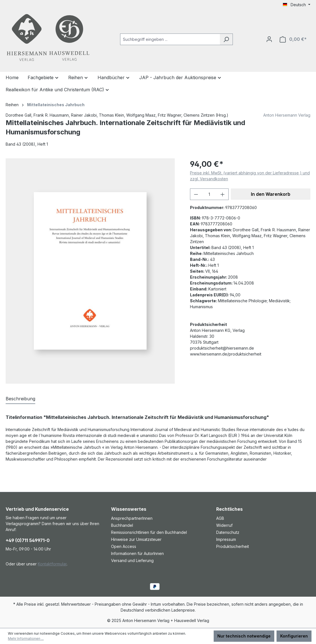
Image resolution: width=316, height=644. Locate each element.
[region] (92, 271)
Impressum (226, 539)
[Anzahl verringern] (196, 194)
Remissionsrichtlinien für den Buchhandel (149, 532)
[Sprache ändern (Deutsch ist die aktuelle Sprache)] (297, 5)
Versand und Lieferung (132, 560)
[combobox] (170, 39)
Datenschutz (228, 532)
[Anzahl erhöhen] (223, 194)
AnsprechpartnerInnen (132, 518)
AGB (220, 518)
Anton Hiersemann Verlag (287, 115)
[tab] (20, 399)
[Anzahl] (209, 194)
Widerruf (224, 525)
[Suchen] (226, 39)
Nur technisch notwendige (244, 636)
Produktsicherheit (233, 546)
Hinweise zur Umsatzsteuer (136, 539)
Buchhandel (122, 525)
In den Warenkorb (271, 194)
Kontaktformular (52, 564)
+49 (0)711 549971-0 (28, 540)
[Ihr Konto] (269, 39)
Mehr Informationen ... (26, 639)
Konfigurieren (294, 636)
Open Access (124, 546)
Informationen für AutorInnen (137, 553)
